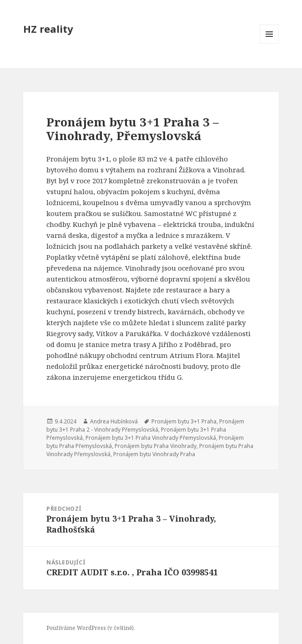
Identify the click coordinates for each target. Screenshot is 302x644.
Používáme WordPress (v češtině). (91, 628)
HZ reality (48, 29)
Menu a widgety (269, 43)
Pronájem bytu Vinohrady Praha (154, 454)
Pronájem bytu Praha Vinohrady (156, 446)
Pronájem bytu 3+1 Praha (184, 421)
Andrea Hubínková (114, 421)
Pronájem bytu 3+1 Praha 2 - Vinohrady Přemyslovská (145, 425)
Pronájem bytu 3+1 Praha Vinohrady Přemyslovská (151, 438)
